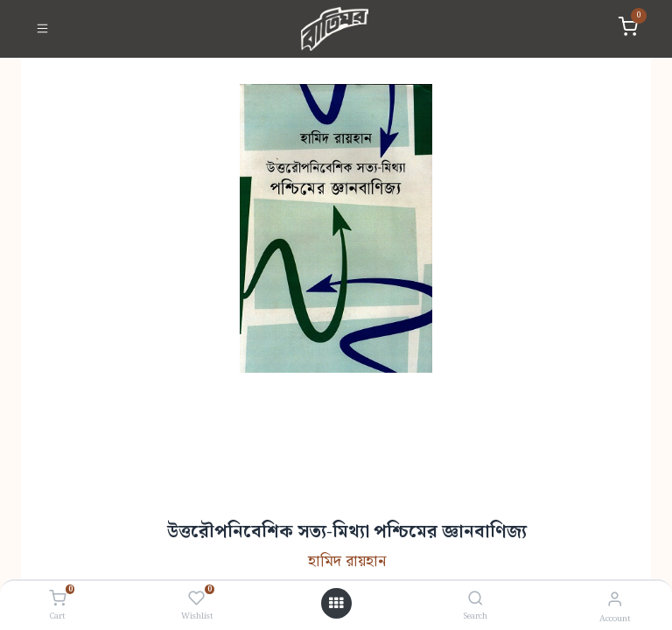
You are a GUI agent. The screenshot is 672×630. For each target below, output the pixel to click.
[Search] (476, 600)
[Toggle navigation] (42, 29)
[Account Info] (615, 600)
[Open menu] (336, 604)
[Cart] (57, 599)
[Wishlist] (196, 599)
